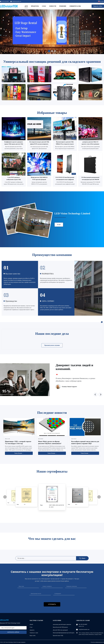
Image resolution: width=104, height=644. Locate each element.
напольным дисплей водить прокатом (62, 624)
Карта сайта (33, 636)
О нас (44, 6)
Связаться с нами (34, 633)
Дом (26, 6)
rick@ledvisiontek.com (17, 1)
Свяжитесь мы (75, 6)
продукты (32, 630)
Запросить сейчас (98, 6)
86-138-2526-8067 (83, 624)
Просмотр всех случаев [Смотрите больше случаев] (52, 345)
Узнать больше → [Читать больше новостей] (19, 453)
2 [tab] (52, 51)
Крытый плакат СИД (58, 636)
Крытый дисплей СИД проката (60, 627)
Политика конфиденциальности (97, 642)
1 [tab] (49, 51)
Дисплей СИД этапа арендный (60, 630)
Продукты (35, 6)
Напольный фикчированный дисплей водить (64, 633)
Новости (53, 6)
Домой (31, 624)
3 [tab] (55, 51)
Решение (63, 6)
